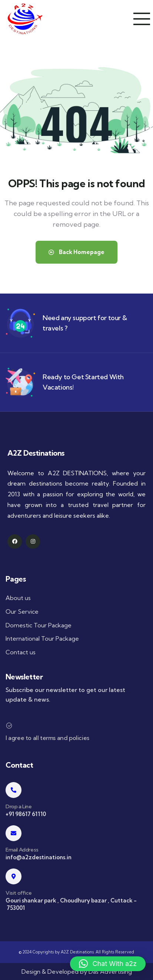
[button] (108, 964)
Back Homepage (76, 252)
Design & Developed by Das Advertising (77, 972)
